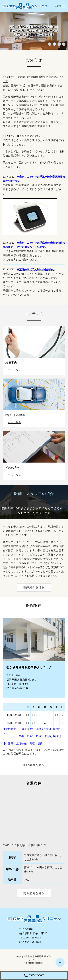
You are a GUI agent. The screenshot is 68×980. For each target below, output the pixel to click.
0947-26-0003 (21, 295)
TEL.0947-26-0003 (17, 684)
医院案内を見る (34, 765)
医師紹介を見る (34, 587)
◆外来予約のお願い (28, 136)
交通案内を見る (34, 893)
